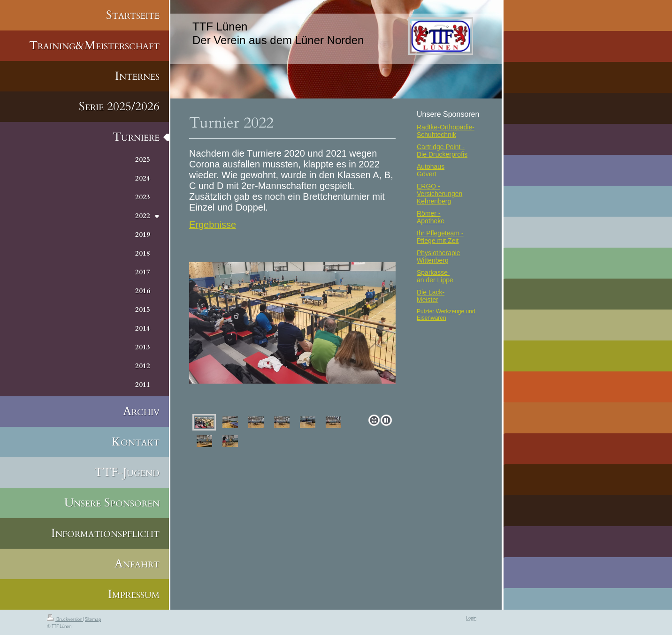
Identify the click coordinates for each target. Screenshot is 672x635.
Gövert (427, 174)
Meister (428, 300)
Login (471, 618)
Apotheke (431, 221)
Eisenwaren (431, 318)
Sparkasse (433, 272)
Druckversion (65, 619)
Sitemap (93, 619)
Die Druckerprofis (442, 154)
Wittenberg (433, 260)
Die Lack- (431, 292)
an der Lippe (435, 280)
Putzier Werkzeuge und (446, 311)
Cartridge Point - (441, 147)
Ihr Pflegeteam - (440, 233)
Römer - (429, 213)
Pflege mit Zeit (438, 241)
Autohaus (431, 166)
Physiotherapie (439, 253)
